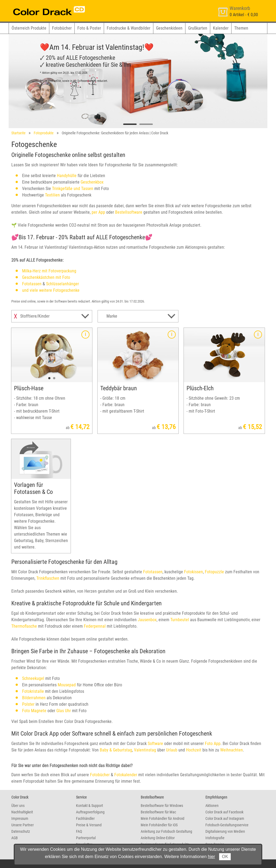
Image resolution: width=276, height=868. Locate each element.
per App (98, 212)
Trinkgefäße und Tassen (73, 189)
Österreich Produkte (29, 28)
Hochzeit (194, 750)
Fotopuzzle (214, 572)
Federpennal (95, 626)
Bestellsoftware (129, 212)
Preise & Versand (89, 825)
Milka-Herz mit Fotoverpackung (49, 271)
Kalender (221, 28)
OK (225, 857)
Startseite (18, 133)
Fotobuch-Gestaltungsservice (227, 825)
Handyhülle (67, 176)
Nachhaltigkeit (22, 812)
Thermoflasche (24, 626)
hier (211, 857)
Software (155, 744)
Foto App (213, 744)
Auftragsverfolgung (90, 812)
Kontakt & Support (89, 806)
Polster (28, 704)
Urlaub (172, 750)
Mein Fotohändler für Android (163, 818)
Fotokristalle (33, 691)
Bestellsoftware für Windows (162, 806)
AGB (15, 838)
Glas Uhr (64, 711)
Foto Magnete (34, 711)
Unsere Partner (23, 825)
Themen (241, 28)
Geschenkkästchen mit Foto (46, 277)
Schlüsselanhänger (63, 284)
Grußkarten (198, 28)
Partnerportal (86, 838)
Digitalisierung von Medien (225, 831)
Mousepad (67, 685)
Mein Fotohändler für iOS (159, 825)
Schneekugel (33, 678)
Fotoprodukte (44, 133)
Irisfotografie (215, 838)
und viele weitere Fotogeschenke (51, 290)
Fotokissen (194, 572)
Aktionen (212, 806)
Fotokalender (126, 775)
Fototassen (32, 284)
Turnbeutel (180, 620)
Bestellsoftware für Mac (158, 812)
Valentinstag (145, 750)
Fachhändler (85, 818)
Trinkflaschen (48, 578)
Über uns (18, 806)
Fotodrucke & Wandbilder (129, 28)
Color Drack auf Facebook (224, 812)
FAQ (79, 831)
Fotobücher (62, 28)
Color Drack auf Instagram (225, 818)
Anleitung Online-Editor (158, 838)
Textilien (52, 195)
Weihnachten (232, 750)
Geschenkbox (92, 182)
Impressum (20, 818)
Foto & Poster (89, 28)
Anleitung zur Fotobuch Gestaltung (166, 831)
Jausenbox (147, 620)
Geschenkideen (169, 28)
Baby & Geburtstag (116, 750)
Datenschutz (21, 831)
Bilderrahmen (34, 698)
